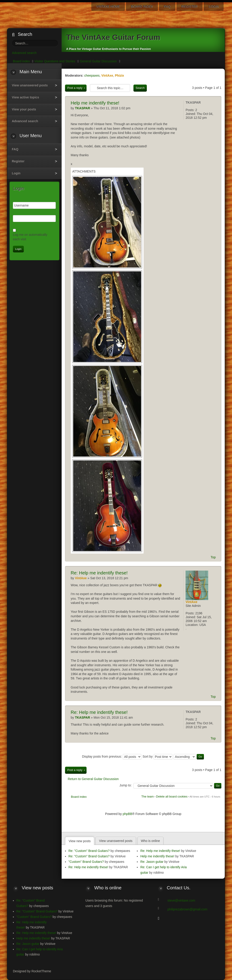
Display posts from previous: (112, 756)
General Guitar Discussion (98, 61)
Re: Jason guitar (152, 862)
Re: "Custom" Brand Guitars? (89, 851)
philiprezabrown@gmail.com (187, 909)
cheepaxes (92, 75)
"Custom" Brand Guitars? (86, 862)
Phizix (119, 75)
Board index (79, 797)
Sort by (157, 756)
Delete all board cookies (172, 796)
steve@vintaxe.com (181, 900)
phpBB (128, 814)
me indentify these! (95, 103)
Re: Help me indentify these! (88, 867)
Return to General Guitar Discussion (93, 779)
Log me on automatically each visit (30, 237)
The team (148, 796)
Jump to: (126, 785)
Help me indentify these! (99, 573)
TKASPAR (193, 102)
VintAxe (107, 75)
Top (213, 557)
